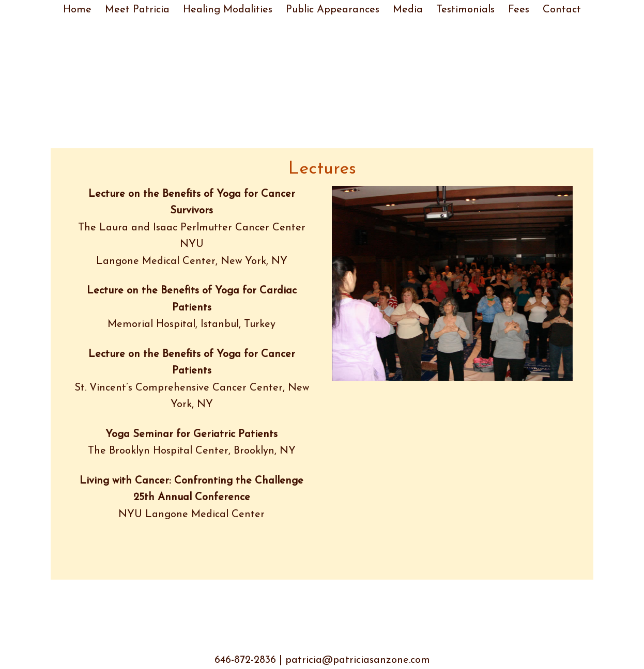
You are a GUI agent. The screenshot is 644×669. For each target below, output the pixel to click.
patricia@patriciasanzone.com (358, 660)
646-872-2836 (245, 660)
